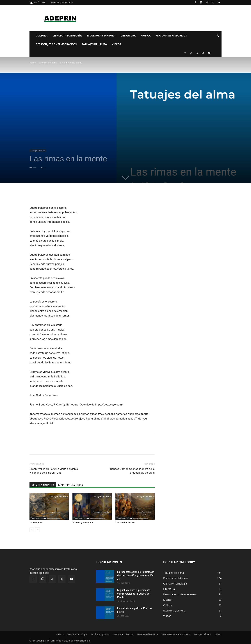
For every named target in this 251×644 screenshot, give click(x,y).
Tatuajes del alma (94, 44)
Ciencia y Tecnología (67, 35)
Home (33, 63)
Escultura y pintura (101, 35)
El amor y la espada (83, 523)
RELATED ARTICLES (43, 485)
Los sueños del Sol (125, 523)
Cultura (42, 35)
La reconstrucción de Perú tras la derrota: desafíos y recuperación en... (136, 576)
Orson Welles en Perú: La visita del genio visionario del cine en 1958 (54, 471)
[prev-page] (32, 530)
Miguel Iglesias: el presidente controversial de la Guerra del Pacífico (134, 594)
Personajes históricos (171, 35)
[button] (217, 36)
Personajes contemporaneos (56, 44)
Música (146, 35)
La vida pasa (36, 523)
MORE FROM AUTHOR (71, 485)
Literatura (128, 35)
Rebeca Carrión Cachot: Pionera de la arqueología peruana (132, 471)
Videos (116, 44)
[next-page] (37, 530)
